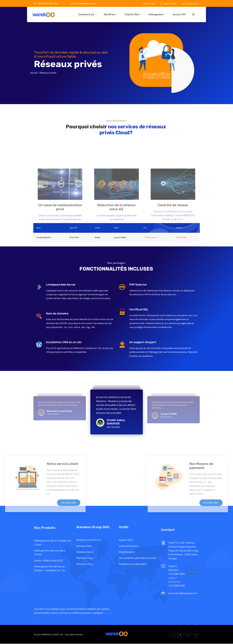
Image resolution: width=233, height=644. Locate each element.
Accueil (7, 73)
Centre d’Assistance (129, 582)
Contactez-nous (190, 3)
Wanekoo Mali (84, 582)
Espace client (148, 3)
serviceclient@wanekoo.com (82, 3)
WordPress (110, 14)
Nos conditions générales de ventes (138, 594)
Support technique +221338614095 (176, 629)
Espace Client (126, 576)
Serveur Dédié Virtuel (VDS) (48, 602)
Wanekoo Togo (85, 594)
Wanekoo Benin (85, 588)
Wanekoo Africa (85, 600)
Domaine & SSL (87, 14)
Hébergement (157, 14)
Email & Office (133, 14)
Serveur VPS (179, 14)
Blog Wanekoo (127, 588)
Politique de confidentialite (133, 600)
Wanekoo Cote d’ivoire (88, 576)
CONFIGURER (181, 237)
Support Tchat (168, 3)
